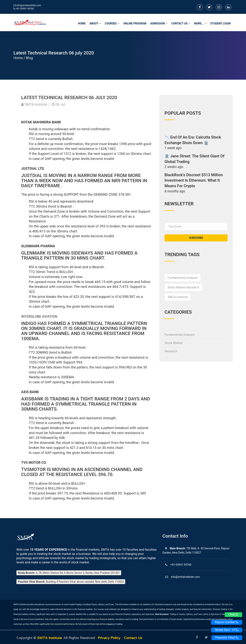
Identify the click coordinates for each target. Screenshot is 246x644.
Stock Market (174, 343)
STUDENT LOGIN (221, 23)
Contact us (133, 638)
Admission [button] (159, 23)
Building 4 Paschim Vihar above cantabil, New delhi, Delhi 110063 (71, 582)
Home (18, 58)
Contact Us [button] (181, 23)
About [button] (95, 23)
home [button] (82, 23)
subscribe (196, 238)
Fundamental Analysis (183, 278)
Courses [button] (112, 23)
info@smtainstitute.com (29, 5)
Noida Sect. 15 (227, 630)
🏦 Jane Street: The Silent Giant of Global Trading (194, 159)
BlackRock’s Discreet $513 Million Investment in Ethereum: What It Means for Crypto (194, 180)
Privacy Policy (109, 638)
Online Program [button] (135, 23)
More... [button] (200, 23)
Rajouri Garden (227, 622)
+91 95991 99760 (24, 9)
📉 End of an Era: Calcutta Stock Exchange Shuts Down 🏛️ (193, 140)
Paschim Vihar (227, 638)
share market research (183, 287)
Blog (29, 58)
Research (171, 351)
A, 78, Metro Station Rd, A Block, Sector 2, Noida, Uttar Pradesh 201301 (69, 573)
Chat (233, 614)
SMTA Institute (178, 297)
